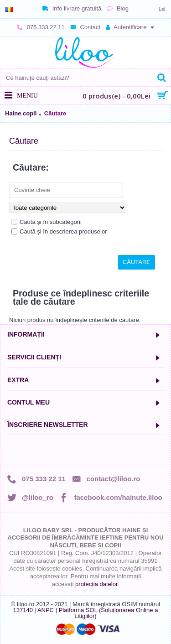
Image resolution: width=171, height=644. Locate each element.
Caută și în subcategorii (47, 222)
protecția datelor (96, 584)
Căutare (55, 113)
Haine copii (21, 113)
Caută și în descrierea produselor (59, 231)
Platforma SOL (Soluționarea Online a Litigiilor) (109, 613)
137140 (23, 610)
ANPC (46, 610)
